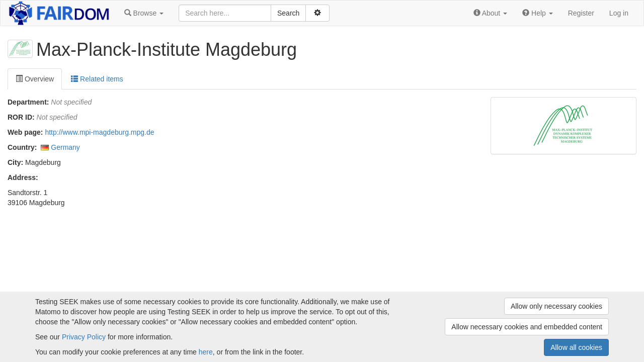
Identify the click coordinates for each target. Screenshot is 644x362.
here (206, 352)
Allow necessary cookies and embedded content (527, 327)
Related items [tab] (97, 79)
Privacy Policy (84, 337)
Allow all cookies (576, 347)
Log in (619, 13)
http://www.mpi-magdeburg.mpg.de (99, 132)
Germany (65, 147)
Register (581, 13)
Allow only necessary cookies (556, 306)
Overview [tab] (35, 79)
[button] (144, 13)
